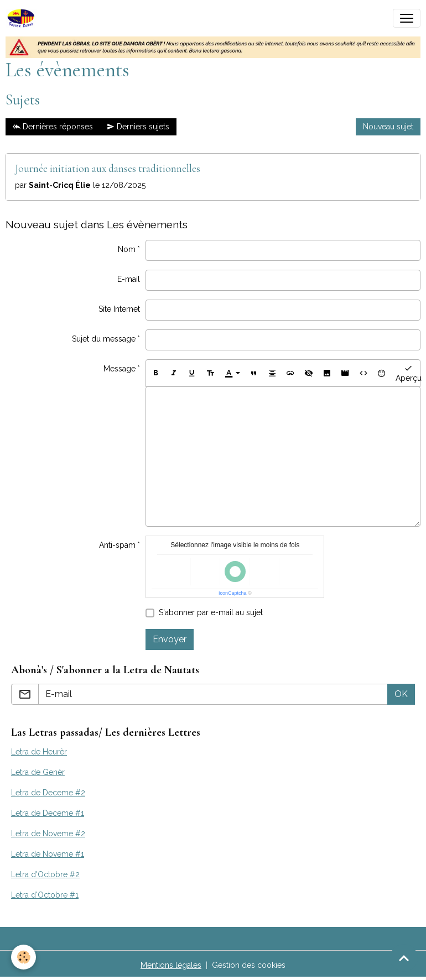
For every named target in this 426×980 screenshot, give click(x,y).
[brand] (23, 18)
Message (120, 369)
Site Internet (119, 309)
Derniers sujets (138, 127)
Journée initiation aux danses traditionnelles (108, 169)
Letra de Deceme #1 (48, 813)
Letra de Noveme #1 (48, 854)
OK (401, 694)
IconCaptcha (233, 593)
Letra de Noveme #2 (48, 834)
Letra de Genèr (38, 772)
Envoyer (170, 639)
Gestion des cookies (249, 965)
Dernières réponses (53, 127)
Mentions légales (171, 965)
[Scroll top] (404, 958)
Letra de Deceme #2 (48, 793)
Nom (127, 249)
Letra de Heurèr (39, 752)
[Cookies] (24, 957)
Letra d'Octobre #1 (45, 895)
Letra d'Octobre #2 (45, 874)
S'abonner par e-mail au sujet (211, 612)
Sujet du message (104, 339)
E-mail (129, 279)
